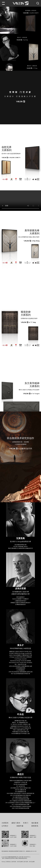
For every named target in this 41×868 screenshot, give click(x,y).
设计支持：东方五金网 (29, 864)
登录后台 (8, 864)
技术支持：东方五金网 (17, 864)
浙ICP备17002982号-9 (24, 859)
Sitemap (3, 864)
